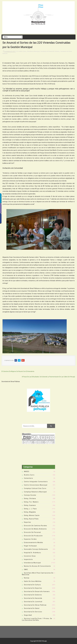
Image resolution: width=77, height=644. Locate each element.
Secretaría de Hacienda (33, 598)
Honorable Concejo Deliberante (36, 549)
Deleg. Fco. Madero (31, 502)
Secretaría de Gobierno (33, 595)
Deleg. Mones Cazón (32, 515)
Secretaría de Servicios (33, 612)
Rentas (27, 578)
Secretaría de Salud (32, 608)
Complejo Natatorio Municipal (35, 492)
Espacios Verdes (30, 539)
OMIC (26, 569)
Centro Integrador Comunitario (36, 482)
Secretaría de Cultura (32, 585)
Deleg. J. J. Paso (30, 509)
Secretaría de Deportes (33, 588)
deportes (27, 522)
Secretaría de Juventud (33, 602)
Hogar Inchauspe (30, 546)
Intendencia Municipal (33, 51)
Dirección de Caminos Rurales (35, 526)
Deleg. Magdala (30, 512)
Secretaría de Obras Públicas (35, 605)
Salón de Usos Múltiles (33, 581)
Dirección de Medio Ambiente (35, 529)
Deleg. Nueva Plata (31, 519)
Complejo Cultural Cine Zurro (35, 488)
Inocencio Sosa (30, 556)
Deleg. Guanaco (30, 505)
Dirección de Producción (33, 536)
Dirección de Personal (32, 532)
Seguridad (28, 615)
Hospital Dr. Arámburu (32, 553)
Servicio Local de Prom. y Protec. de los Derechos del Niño (37, 619)
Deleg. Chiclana (30, 498)
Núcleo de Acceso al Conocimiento (37, 566)
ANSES (27, 471)
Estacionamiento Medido (33, 542)
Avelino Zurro (22, 51)
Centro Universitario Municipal (36, 485)
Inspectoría (28, 559)
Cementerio (28, 478)
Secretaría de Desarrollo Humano (50, 51)
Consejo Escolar (30, 495)
